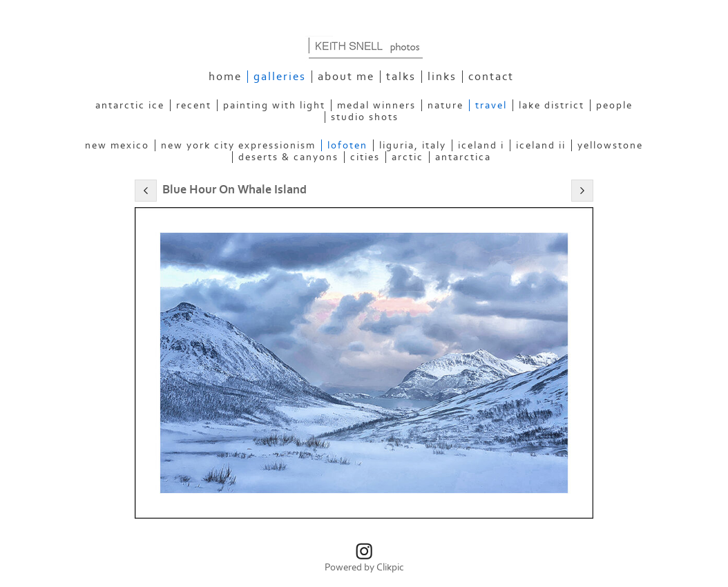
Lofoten (347, 145)
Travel (491, 105)
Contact (491, 77)
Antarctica (463, 157)
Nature (446, 105)
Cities (365, 157)
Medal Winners (376, 105)
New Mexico (117, 145)
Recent (194, 105)
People (614, 105)
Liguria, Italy (413, 145)
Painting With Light (274, 105)
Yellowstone (610, 145)
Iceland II (541, 145)
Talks (401, 77)
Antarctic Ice (130, 105)
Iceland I (481, 145)
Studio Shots (365, 117)
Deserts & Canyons (288, 157)
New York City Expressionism (238, 145)
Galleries (280, 77)
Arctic (408, 157)
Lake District (552, 105)
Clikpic (390, 567)
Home (225, 77)
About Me (346, 77)
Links (442, 77)
